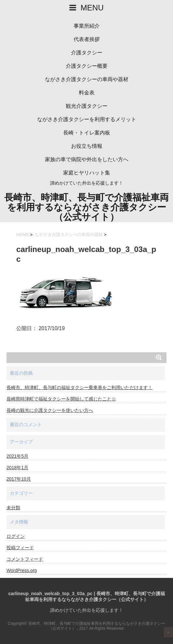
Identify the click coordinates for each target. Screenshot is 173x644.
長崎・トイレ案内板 (87, 133)
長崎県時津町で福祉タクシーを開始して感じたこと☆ (61, 399)
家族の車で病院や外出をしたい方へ (87, 159)
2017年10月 (19, 479)
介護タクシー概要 (87, 66)
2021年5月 (17, 456)
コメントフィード (25, 559)
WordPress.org (22, 570)
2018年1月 (17, 468)
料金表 (87, 93)
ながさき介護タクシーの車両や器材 (87, 79)
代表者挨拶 (87, 39)
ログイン (16, 536)
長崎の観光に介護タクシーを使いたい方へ (50, 410)
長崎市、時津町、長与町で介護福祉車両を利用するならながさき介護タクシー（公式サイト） (86, 207)
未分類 (13, 508)
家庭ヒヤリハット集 (87, 173)
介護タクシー (87, 53)
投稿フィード (20, 548)
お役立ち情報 (87, 146)
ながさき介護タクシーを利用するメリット (87, 119)
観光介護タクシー (87, 106)
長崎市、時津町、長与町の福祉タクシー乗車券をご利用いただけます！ (79, 387)
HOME (23, 235)
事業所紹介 (87, 26)
